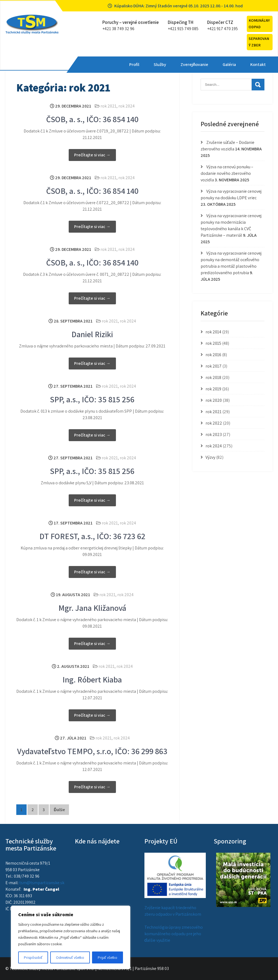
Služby (116, 64)
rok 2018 (213, 377)
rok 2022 (214, 423)
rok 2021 (108, 106)
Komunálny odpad (259, 24)
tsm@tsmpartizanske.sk (42, 883)
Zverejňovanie (151, 64)
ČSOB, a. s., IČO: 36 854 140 (92, 119)
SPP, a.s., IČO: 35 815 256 (92, 399)
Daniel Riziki (92, 334)
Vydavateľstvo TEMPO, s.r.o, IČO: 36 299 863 (92, 751)
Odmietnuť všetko (70, 957)
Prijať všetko (108, 957)
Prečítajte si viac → (92, 155)
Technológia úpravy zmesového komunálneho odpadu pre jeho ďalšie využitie (174, 934)
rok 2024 (127, 106)
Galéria (186, 64)
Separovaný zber (259, 42)
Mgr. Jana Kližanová (92, 608)
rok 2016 (213, 355)
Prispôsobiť (33, 957)
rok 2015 (213, 343)
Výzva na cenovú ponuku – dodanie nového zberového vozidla (227, 173)
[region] (71, 937)
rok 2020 (214, 400)
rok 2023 (214, 434)
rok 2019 (213, 389)
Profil (91, 64)
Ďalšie (59, 810)
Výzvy (210, 457)
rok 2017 (214, 366)
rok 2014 (213, 332)
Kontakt (215, 64)
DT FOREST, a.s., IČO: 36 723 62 (92, 536)
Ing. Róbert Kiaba (92, 679)
